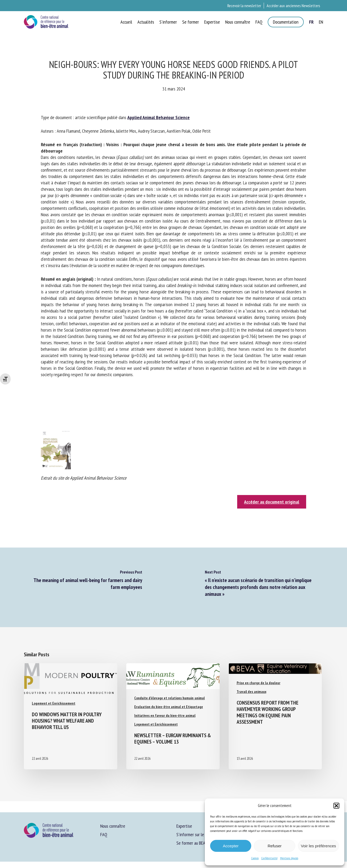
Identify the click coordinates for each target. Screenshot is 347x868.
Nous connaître (113, 826)
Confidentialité (269, 858)
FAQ (104, 834)
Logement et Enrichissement (54, 703)
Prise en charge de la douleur (259, 683)
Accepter (231, 846)
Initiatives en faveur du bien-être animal (165, 715)
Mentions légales (289, 858)
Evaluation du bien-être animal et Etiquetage (169, 707)
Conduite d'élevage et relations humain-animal (170, 698)
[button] (336, 806)
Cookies (255, 858)
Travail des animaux (251, 692)
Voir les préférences (318, 846)
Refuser (275, 846)
